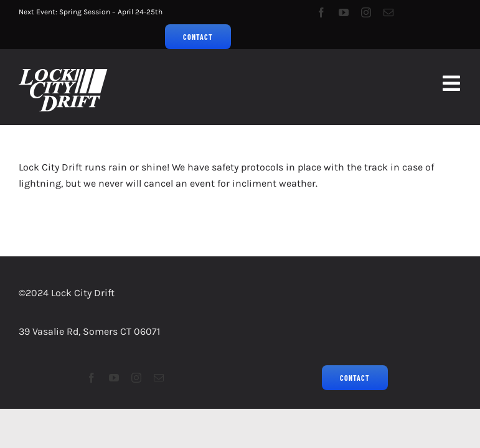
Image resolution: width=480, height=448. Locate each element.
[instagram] (366, 12)
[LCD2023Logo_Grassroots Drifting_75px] (63, 74)
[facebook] (321, 12)
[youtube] (344, 12)
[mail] (388, 12)
